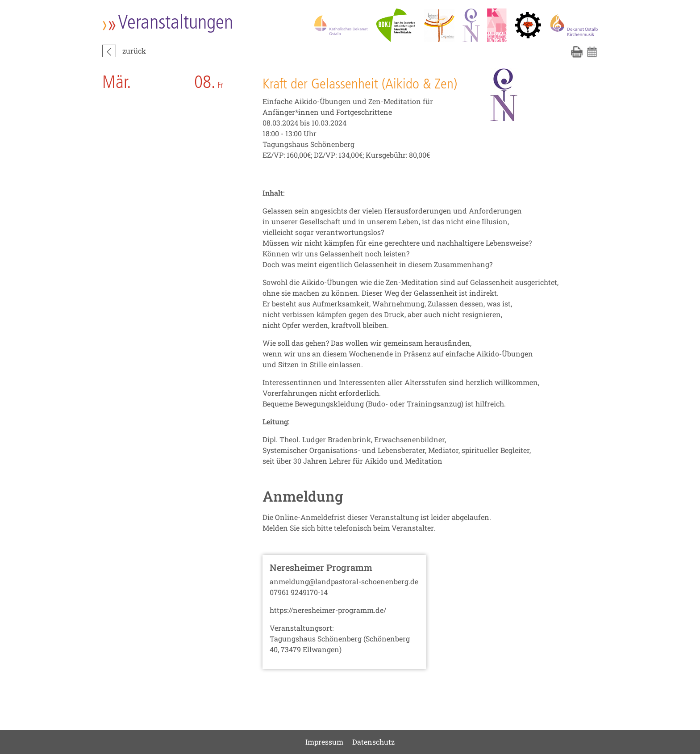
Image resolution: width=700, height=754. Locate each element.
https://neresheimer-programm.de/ (328, 610)
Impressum (324, 742)
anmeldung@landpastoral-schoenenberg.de (344, 581)
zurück (134, 51)
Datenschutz (373, 742)
